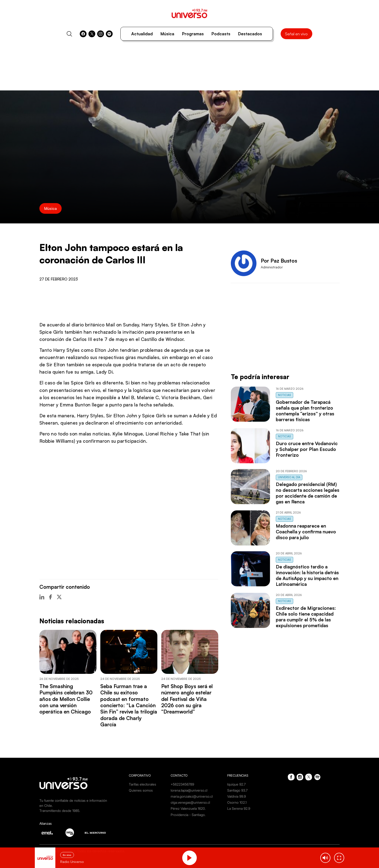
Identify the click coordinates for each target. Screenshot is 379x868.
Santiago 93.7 (237, 790)
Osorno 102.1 (237, 802)
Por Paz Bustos (279, 261)
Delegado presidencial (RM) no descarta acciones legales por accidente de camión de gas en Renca (308, 493)
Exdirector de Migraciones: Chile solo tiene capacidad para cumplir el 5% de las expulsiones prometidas (306, 617)
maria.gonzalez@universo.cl (192, 796)
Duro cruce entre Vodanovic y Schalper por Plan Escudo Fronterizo (307, 449)
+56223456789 (182, 784)
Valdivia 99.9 (237, 796)
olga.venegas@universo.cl (190, 802)
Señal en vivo (296, 34)
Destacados (250, 34)
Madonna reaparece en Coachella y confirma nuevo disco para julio (306, 532)
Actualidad (142, 34)
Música (167, 34)
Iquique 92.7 (236, 784)
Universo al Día (289, 477)
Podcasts (221, 34)
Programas (193, 34)
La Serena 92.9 (239, 808)
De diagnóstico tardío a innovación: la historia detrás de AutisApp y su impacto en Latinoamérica (307, 575)
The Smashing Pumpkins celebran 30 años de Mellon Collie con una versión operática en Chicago (66, 699)
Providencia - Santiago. (188, 815)
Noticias (284, 395)
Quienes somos (141, 790)
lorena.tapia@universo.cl (189, 790)
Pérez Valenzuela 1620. (188, 808)
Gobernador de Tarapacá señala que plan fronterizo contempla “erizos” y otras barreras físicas (305, 411)
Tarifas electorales (142, 784)
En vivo (67, 855)
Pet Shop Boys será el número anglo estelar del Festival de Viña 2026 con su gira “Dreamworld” (187, 699)
